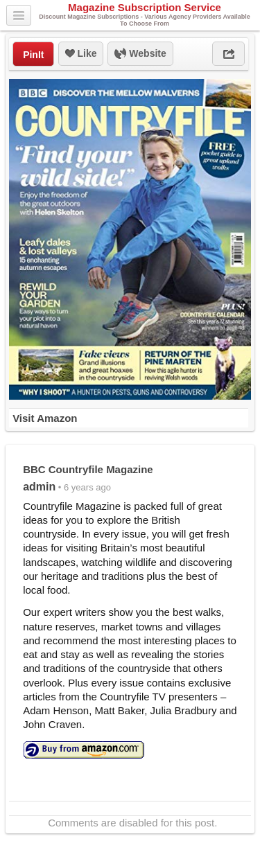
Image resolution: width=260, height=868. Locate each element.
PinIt (33, 55)
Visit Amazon (45, 418)
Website (140, 54)
